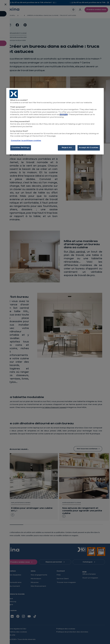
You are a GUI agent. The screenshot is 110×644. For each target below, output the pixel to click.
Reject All (67, 148)
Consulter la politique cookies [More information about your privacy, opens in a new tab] (26, 141)
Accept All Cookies (89, 148)
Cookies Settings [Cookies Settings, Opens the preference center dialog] (21, 148)
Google (64, 115)
